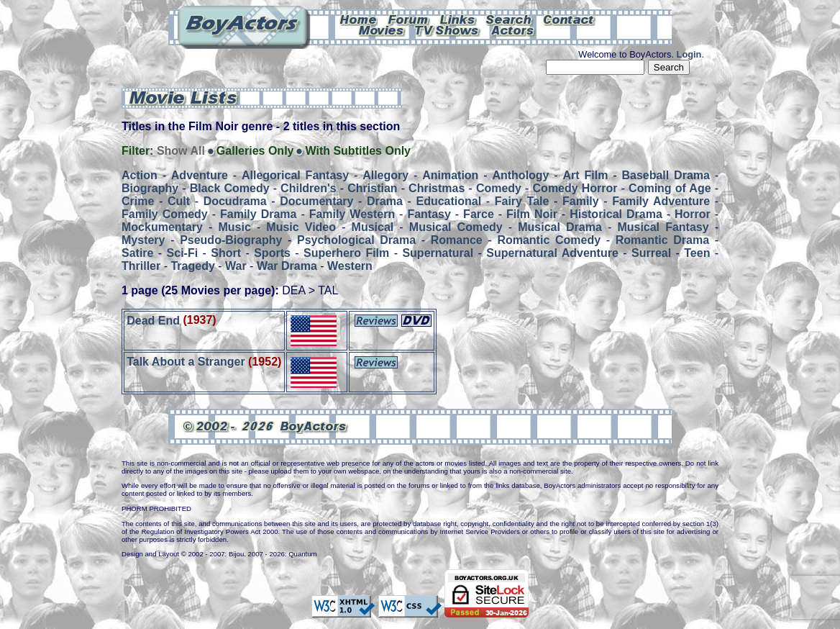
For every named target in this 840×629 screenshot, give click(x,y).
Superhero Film (346, 253)
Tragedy (192, 266)
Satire (137, 253)
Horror (693, 214)
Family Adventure (661, 201)
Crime (138, 201)
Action (140, 175)
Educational (448, 201)
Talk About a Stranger (187, 362)
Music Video (301, 227)
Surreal (651, 253)
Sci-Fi (183, 253)
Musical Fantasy (663, 227)
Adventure (200, 175)
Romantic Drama (662, 240)
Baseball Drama (665, 175)
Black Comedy (230, 188)
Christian (372, 188)
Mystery (143, 240)
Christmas (437, 188)
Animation (450, 175)
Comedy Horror (575, 188)
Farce (479, 214)
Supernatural (438, 253)
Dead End (153, 320)
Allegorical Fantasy (295, 175)
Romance (457, 240)
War (236, 266)
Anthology (520, 175)
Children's (309, 188)
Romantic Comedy (549, 240)
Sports (272, 253)
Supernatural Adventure (552, 253)
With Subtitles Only (358, 151)
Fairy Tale (522, 201)
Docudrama (235, 201)
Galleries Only (255, 151)
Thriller (141, 266)
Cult (179, 201)
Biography (150, 188)
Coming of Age (670, 188)
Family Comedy (165, 214)
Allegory (385, 175)
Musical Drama (560, 227)
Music (234, 227)
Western (350, 266)
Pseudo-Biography (231, 240)
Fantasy (429, 214)
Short (226, 253)
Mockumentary (162, 227)
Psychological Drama (356, 240)
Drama (385, 201)
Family (581, 201)
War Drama (287, 266)
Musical (373, 227)
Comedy (499, 188)
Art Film (586, 175)
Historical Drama (616, 214)
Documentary (316, 201)
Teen (697, 253)
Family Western (352, 214)
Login (689, 54)
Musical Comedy (456, 227)
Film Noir (532, 214)
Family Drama (258, 214)
